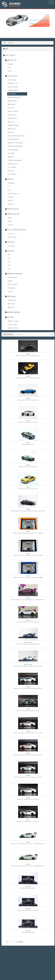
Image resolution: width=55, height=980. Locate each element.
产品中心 (11, 43)
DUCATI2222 (12, 174)
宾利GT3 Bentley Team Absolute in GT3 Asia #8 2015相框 (28, 577)
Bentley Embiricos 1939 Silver (28, 888)
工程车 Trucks (12, 237)
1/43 (9, 269)
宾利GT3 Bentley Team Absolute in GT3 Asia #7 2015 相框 (28, 555)
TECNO (10, 291)
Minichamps (12, 288)
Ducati (10, 218)
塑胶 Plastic (11, 304)
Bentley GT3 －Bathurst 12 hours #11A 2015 (28, 799)
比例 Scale (11, 251)
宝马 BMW (11, 153)
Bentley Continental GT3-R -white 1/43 (28, 422)
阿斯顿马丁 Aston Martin (15, 143)
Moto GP (11, 201)
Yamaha (10, 225)
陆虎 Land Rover (13, 111)
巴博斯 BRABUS (13, 90)
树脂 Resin (11, 307)
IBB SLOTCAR (12, 284)
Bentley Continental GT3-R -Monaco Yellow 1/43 (28, 378)
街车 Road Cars (12, 76)
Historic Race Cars (14, 194)
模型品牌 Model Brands (15, 274)
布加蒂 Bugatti (12, 118)
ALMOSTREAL (12, 278)
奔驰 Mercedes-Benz (14, 97)
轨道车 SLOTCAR (13, 209)
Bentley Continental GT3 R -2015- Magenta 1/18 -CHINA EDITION (28, 600)
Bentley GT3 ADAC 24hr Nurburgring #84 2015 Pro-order (28, 666)
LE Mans (11, 197)
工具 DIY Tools (12, 325)
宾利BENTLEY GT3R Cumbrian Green (28, 467)
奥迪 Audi (11, 122)
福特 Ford (11, 157)
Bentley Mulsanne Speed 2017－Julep (28, 489)
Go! (52, 334)
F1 (9, 187)
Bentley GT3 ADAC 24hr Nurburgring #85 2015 (28, 644)
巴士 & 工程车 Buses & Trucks (17, 230)
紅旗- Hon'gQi (12, 80)
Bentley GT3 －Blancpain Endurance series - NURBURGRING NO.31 (28, 844)
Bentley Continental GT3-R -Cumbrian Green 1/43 (28, 356)
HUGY (10, 71)
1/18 (9, 262)
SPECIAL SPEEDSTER (15, 146)
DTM (9, 190)
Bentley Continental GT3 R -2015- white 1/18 (28, 622)
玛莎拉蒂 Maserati (13, 139)
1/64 (9, 255)
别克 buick (11, 132)
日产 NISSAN (12, 167)
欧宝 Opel (11, 171)
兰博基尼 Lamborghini (15, 160)
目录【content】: (11, 55)
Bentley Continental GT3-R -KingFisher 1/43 (28, 400)
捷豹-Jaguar (12, 104)
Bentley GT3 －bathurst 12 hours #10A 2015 (28, 822)
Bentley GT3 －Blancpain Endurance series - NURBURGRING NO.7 (28, 866)
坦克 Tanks (11, 242)
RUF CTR (11, 108)
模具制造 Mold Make (14, 312)
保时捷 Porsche (13, 164)
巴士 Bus (11, 234)
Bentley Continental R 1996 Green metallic (28, 910)
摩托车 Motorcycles (13, 214)
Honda (10, 221)
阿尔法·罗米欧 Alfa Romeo (16, 136)
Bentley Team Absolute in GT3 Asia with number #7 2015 (28, 733)
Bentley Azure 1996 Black (28, 932)
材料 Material (11, 296)
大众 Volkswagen (13, 150)
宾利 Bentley (12, 94)
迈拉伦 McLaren (13, 87)
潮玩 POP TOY (12, 60)
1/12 (9, 258)
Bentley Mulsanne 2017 (28, 444)
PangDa (10, 64)
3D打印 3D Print (13, 328)
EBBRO (10, 281)
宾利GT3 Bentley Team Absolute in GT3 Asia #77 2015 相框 (28, 533)
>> (13, 942)
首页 (4, 43)
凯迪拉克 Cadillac (13, 125)
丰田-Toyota (11, 115)
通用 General (12, 129)
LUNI (9, 68)
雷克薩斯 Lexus (13, 83)
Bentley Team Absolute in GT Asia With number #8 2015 (28, 777)
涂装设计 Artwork (13, 321)
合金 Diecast (12, 300)
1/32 (9, 265)
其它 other (11, 317)
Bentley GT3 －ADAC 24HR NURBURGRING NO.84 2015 (28, 688)
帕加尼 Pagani (12, 101)
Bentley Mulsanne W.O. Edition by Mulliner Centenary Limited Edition (28, 511)
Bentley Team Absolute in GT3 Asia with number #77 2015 (28, 755)
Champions (11, 183)
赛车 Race (11, 179)
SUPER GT (11, 204)
